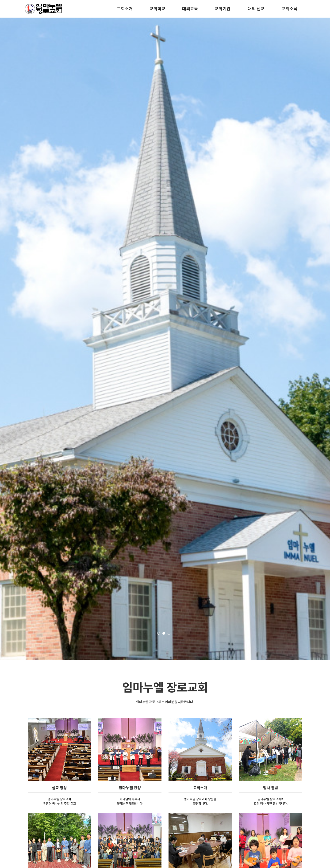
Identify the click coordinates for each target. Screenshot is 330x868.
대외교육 (190, 9)
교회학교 (157, 9)
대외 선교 (256, 9)
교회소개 (125, 9)
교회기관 (223, 9)
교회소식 (290, 9)
